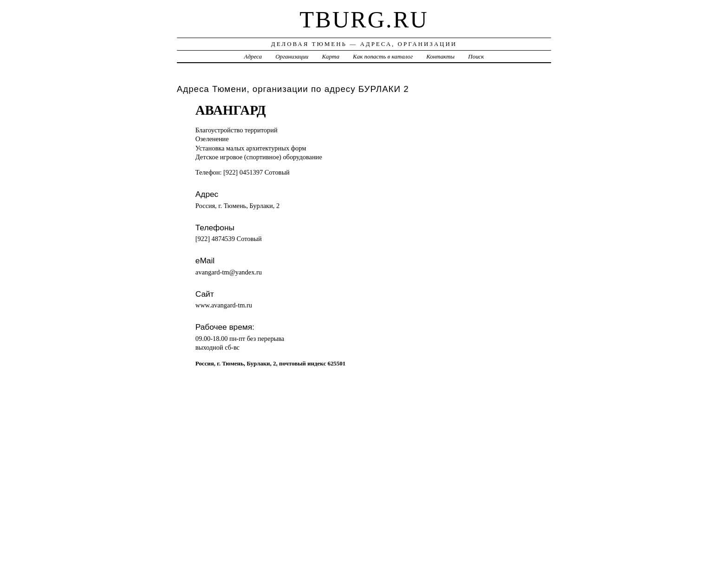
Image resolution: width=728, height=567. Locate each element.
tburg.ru (364, 20)
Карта (331, 56)
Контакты (440, 56)
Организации (292, 56)
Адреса (253, 56)
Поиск (476, 56)
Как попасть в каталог (383, 56)
